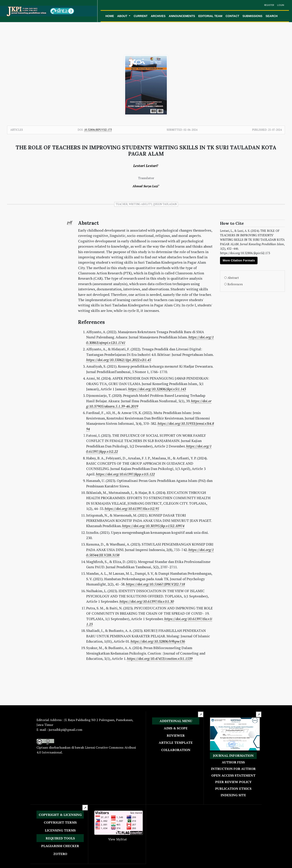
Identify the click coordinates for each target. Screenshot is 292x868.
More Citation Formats (239, 260)
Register (269, 5)
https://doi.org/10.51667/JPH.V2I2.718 (155, 584)
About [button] (123, 16)
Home (110, 16)
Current (141, 16)
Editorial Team (210, 16)
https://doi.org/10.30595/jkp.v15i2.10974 (153, 526)
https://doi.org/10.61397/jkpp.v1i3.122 (125, 474)
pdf (70, 222)
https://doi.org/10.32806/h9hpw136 (158, 641)
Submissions (252, 16)
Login (281, 5)
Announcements (182, 16)
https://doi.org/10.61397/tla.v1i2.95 (132, 509)
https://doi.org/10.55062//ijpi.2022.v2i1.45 (119, 360)
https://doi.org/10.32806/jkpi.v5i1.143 (157, 389)
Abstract (233, 278)
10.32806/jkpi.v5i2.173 (98, 130)
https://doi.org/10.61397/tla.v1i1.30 (147, 601)
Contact (232, 16)
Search (272, 16)
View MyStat (118, 839)
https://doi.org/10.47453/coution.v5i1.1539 (160, 659)
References (235, 284)
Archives (158, 16)
